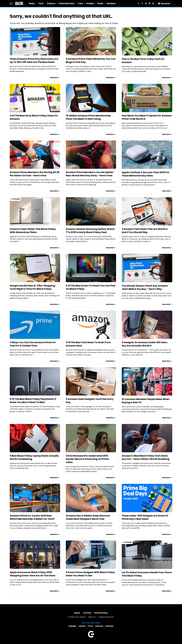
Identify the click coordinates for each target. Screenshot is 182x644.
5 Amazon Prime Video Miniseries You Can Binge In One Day (91, 60)
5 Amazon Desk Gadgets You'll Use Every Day (90, 401)
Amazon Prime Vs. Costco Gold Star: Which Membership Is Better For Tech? (32, 517)
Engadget (72, 626)
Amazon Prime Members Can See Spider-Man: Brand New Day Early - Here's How (90, 174)
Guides (90, 3)
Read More (54, 78)
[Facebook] (138, 3)
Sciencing (99, 626)
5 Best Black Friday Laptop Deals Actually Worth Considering (34, 457)
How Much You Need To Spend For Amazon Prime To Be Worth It (147, 117)
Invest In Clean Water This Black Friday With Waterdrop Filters (33, 231)
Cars (80, 3)
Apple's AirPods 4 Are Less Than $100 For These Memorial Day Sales (146, 174)
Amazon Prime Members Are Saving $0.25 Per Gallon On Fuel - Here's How (35, 174)
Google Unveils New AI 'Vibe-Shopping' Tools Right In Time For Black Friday (33, 287)
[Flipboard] (150, 3)
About (77, 613)
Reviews (111, 3)
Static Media (80, 617)
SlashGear (109, 626)
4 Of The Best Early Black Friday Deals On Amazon (34, 117)
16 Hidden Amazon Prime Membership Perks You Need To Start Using (88, 117)
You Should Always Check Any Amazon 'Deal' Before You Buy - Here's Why (145, 287)
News (32, 3)
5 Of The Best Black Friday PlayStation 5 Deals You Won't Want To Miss (33, 401)
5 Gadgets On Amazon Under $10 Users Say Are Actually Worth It (145, 344)
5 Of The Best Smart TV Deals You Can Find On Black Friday (91, 287)
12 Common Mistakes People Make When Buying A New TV (146, 401)
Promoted (16, 199)
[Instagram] (146, 3)
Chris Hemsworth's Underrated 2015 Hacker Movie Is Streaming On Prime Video (87, 459)
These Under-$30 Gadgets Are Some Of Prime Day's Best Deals (145, 517)
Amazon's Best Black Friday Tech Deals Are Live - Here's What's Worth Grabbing (146, 457)
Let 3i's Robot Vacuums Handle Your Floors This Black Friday (147, 574)
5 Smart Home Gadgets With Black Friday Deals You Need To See (90, 574)
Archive (87, 613)
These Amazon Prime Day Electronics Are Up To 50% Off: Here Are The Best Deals (34, 60)
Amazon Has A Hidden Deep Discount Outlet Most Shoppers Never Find (88, 517)
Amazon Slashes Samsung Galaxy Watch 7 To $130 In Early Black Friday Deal (90, 231)
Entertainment (67, 3)
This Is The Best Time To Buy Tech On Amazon (143, 61)
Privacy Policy (101, 613)
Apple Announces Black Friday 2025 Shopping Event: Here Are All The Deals (32, 574)
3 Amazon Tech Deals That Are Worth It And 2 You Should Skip (145, 231)
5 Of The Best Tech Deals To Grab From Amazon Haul (88, 344)
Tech (41, 3)
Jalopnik (82, 626)
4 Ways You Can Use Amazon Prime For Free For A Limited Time (33, 344)
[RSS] (153, 3)
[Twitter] (142, 3)
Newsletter (164, 4)
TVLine (90, 626)
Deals (100, 3)
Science (51, 3)
